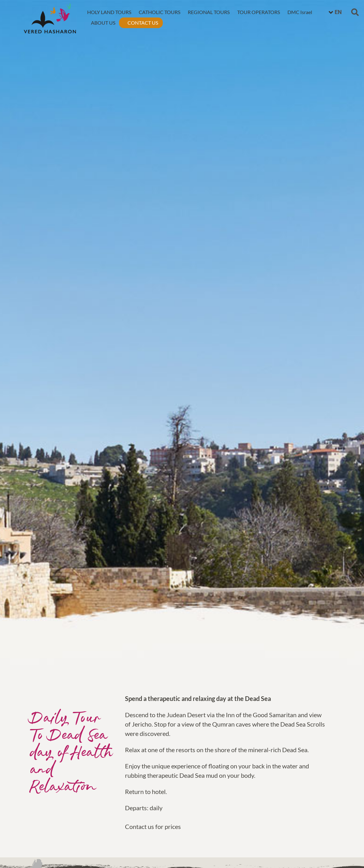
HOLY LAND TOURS (109, 12)
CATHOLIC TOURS (160, 12)
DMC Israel (300, 12)
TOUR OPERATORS (259, 12)
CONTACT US (143, 23)
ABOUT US (103, 23)
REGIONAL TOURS (209, 12)
